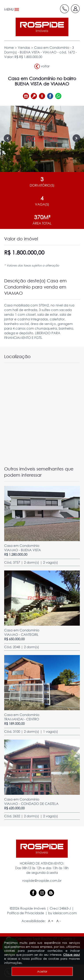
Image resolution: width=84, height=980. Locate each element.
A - (58, 921)
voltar (42, 66)
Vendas (24, 47)
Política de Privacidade (26, 913)
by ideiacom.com (62, 913)
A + (51, 921)
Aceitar (42, 971)
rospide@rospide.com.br (42, 880)
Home (9, 47)
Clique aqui (71, 955)
